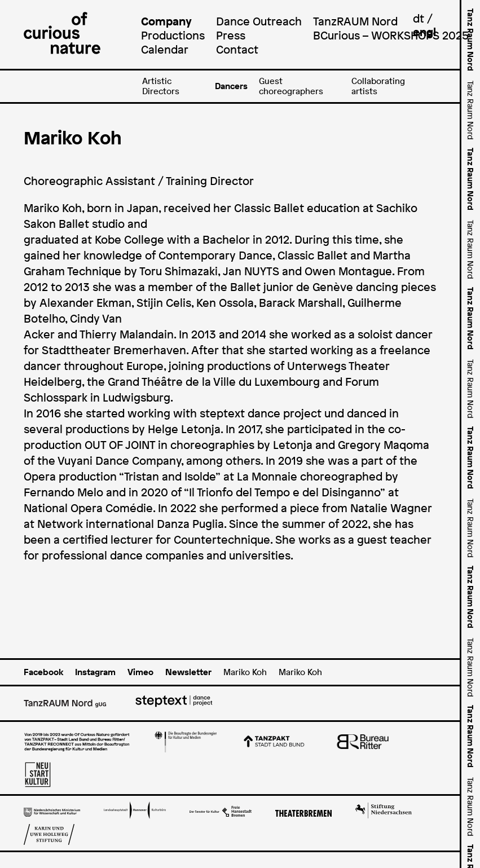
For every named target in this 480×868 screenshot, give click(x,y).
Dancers (231, 86)
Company (166, 21)
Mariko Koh (245, 672)
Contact (237, 49)
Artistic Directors (161, 86)
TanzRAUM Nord (355, 21)
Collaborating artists (378, 86)
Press (231, 35)
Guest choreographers (291, 86)
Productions (173, 35)
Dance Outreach (259, 21)
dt (419, 18)
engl (424, 32)
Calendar (165, 49)
